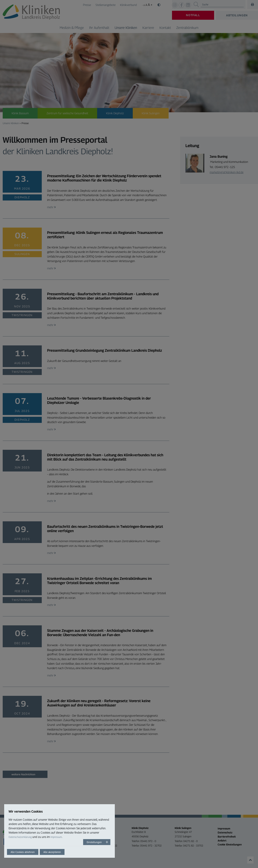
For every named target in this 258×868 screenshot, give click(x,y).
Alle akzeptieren (52, 852)
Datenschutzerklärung (20, 837)
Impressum (56, 837)
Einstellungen (94, 842)
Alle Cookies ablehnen (23, 852)
